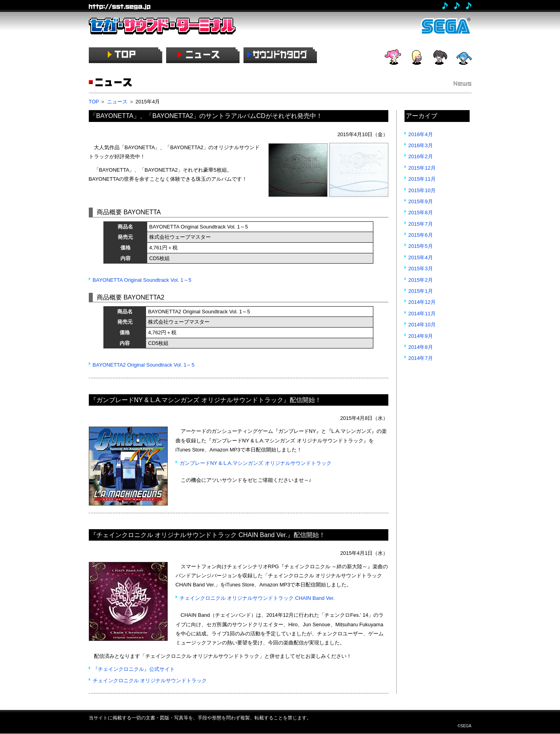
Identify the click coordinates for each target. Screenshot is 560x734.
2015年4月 (421, 257)
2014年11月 (422, 314)
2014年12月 (422, 302)
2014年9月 (421, 336)
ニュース (117, 102)
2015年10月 (422, 190)
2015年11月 (422, 179)
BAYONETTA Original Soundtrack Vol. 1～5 (142, 280)
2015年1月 (421, 291)
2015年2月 (421, 280)
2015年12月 (422, 168)
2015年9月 (421, 201)
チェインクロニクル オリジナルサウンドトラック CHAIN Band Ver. (257, 598)
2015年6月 (421, 235)
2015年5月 (421, 246)
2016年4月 (421, 134)
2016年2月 (421, 156)
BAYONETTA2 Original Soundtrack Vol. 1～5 (144, 365)
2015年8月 (421, 213)
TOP (94, 102)
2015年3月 (421, 269)
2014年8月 (421, 347)
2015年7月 (421, 224)
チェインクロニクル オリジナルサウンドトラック (150, 681)
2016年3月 (421, 145)
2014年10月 (422, 325)
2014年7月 (421, 358)
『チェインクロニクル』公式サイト (134, 669)
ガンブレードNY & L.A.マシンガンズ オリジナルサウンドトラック (256, 463)
